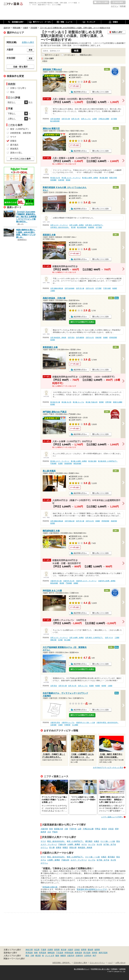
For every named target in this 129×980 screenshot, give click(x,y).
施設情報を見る (80, 92)
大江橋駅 (75, 725)
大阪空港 (44, 829)
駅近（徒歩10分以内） (57, 841)
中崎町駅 (67, 725)
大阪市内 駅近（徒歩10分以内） (108, 723)
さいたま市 (50, 956)
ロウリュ (44, 847)
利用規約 (114, 969)
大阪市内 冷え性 (69, 581)
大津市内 (88, 956)
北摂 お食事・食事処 (76, 225)
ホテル (84, 844)
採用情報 (122, 969)
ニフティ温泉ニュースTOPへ (112, 817)
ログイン (115, 6)
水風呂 (96, 841)
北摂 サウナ (109, 638)
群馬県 (57, 950)
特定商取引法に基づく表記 (100, 969)
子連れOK (62, 844)
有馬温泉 (43, 953)
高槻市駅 (98, 338)
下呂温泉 (60, 953)
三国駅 (117, 638)
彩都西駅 (91, 227)
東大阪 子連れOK (92, 402)
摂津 (117, 829)
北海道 (77, 950)
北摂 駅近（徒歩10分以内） (60, 227)
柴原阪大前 (59, 829)
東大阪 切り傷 (55, 402)
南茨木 (104, 829)
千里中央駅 (107, 288)
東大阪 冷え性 (55, 178)
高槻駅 (105, 338)
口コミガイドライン (97, 963)
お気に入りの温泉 (101, 2)
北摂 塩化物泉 (55, 119)
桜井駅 (104, 686)
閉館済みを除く (86, 55)
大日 (49, 832)
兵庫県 (50, 950)
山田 (80, 829)
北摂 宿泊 (71, 338)
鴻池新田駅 (68, 463)
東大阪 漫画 (104, 178)
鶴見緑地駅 (77, 463)
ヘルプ (110, 963)
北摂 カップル (86, 119)
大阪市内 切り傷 (56, 581)
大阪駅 (60, 725)
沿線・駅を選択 (20, 67)
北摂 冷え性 (75, 119)
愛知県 (90, 950)
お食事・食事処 (74, 844)
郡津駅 (53, 404)
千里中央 (73, 829)
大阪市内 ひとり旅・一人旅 (85, 723)
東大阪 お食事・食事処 (90, 178)
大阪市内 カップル (68, 723)
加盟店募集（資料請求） (62, 963)
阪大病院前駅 (55, 121)
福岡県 (97, 950)
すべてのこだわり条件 (20, 159)
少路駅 (53, 291)
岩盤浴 (59, 847)
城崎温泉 (51, 953)
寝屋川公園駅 (118, 402)
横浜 (27, 956)
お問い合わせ (120, 963)
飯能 (57, 956)
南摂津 (43, 832)
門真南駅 (53, 463)
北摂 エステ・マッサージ (59, 225)
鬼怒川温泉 (103, 953)
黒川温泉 (87, 953)
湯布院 (95, 953)
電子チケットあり (52, 55)
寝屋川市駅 (113, 178)
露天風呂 (89, 841)
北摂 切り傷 (66, 119)
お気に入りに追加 (102, 92)
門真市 (55, 832)
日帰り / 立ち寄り (18, 88)
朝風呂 (65, 847)
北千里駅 (114, 119)
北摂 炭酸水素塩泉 (57, 288)
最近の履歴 (118, 2)
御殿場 (63, 956)
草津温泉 (29, 953)
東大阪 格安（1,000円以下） (108, 461)
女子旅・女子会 (110, 844)
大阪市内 (71, 956)
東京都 (64, 950)
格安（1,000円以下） (75, 841)
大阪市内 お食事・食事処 (107, 581)
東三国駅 (67, 640)
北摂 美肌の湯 (69, 521)
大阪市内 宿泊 (55, 723)
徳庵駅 (76, 583)
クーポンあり (70, 55)
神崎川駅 (53, 640)
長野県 (84, 950)
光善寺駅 (61, 180)
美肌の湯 (73, 847)
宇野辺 (98, 829)
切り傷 (52, 847)
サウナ (43, 841)
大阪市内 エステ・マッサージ (86, 581)
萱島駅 (68, 180)
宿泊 (118, 841)
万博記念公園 (88, 829)
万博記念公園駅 (104, 119)
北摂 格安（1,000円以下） (94, 225)
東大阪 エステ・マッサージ (71, 178)
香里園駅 (53, 180)
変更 (31, 50)
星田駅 (101, 402)
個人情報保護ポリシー (82, 969)
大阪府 (70, 950)
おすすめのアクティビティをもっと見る (108, 767)
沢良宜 (111, 829)
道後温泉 (78, 953)
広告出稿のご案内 (80, 963)
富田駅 (53, 340)
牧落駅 (115, 288)
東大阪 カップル (78, 402)
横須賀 (38, 956)
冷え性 (99, 844)
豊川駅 (73, 227)
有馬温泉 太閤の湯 (50, 887)
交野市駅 (108, 402)
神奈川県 (29, 950)
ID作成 (123, 6)
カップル (92, 844)
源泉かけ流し (16, 153)
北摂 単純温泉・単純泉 (58, 338)
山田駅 (95, 119)
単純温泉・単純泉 (85, 847)
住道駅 (60, 463)
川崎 (32, 956)
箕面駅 (91, 686)
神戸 (94, 956)
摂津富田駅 (113, 338)
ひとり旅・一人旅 (108, 841)
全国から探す (28, 42)
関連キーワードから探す (14, 959)
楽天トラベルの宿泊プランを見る (82, 322)
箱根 (36, 953)
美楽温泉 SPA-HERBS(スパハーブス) (92, 889)
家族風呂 (14, 149)
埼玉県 (37, 950)
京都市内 (79, 956)
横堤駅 (62, 583)
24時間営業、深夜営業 (21, 133)
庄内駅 (60, 640)
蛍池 (51, 829)
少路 (66, 829)
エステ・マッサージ (49, 844)
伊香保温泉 (69, 953)
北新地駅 (53, 725)
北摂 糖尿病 (80, 338)
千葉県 (43, 950)
